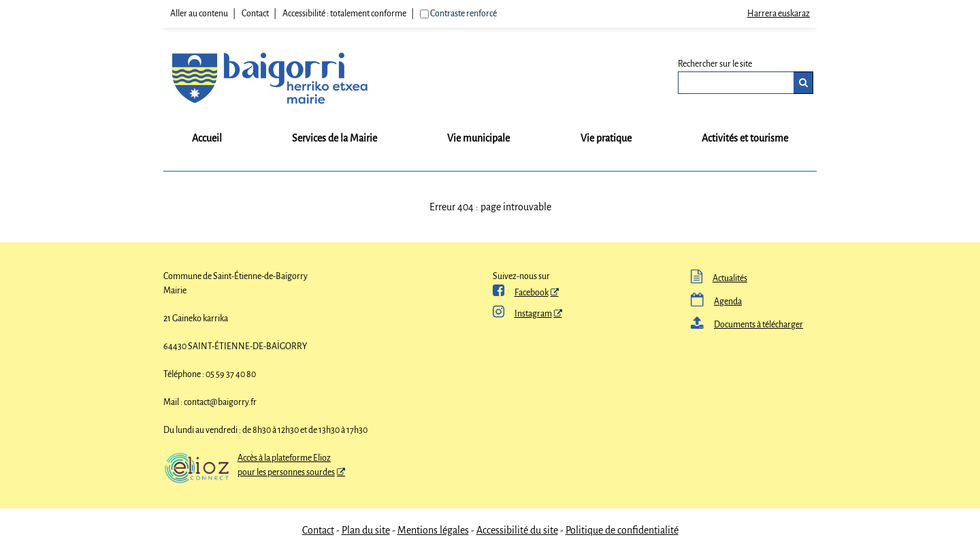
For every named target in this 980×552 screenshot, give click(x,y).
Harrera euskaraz (779, 14)
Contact (255, 14)
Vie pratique (606, 138)
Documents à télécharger (747, 325)
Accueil (207, 138)
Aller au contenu (199, 14)
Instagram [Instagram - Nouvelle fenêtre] (522, 314)
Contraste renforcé (463, 14)
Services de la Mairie (334, 138)
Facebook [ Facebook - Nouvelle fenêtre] (521, 293)
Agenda (716, 302)
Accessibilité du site (517, 530)
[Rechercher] (803, 83)
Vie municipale (478, 138)
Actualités (719, 278)
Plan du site (366, 530)
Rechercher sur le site (715, 64)
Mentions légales (433, 530)
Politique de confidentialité (622, 530)
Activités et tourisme (745, 138)
